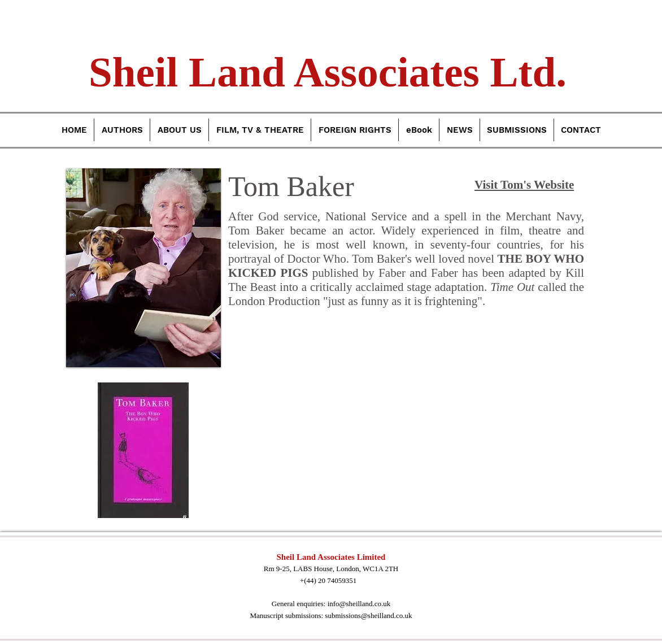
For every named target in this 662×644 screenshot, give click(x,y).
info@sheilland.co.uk (359, 604)
